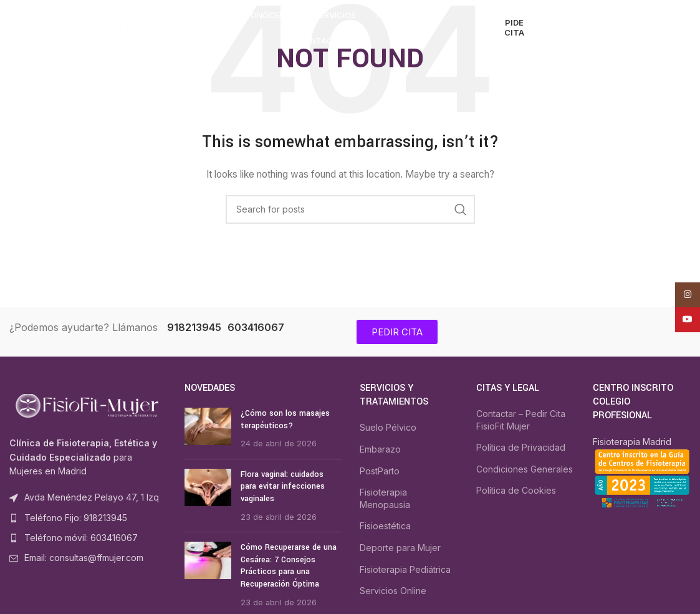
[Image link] (88, 405)
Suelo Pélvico (388, 427)
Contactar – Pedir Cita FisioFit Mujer (521, 420)
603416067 (256, 327)
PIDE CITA (514, 27)
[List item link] (88, 518)
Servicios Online (393, 591)
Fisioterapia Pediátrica (405, 569)
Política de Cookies (516, 490)
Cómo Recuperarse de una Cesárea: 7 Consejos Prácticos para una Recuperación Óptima (289, 566)
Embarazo (380, 449)
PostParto (380, 471)
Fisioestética (385, 526)
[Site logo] (87, 27)
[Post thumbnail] (208, 429)
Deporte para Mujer (400, 548)
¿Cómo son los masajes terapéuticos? (285, 420)
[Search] (565, 28)
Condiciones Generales (525, 469)
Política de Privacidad (521, 447)
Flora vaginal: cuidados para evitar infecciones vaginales (283, 487)
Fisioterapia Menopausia (385, 498)
